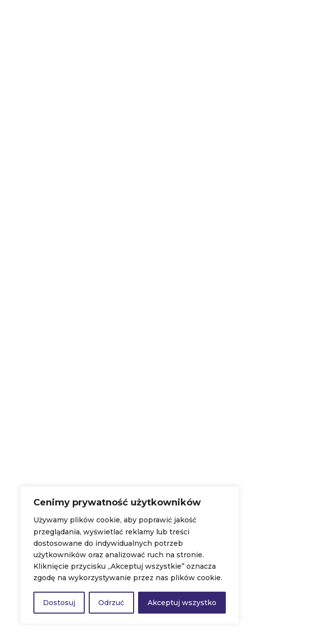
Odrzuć (111, 603)
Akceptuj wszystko (182, 603)
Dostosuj (59, 603)
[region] (130, 555)
